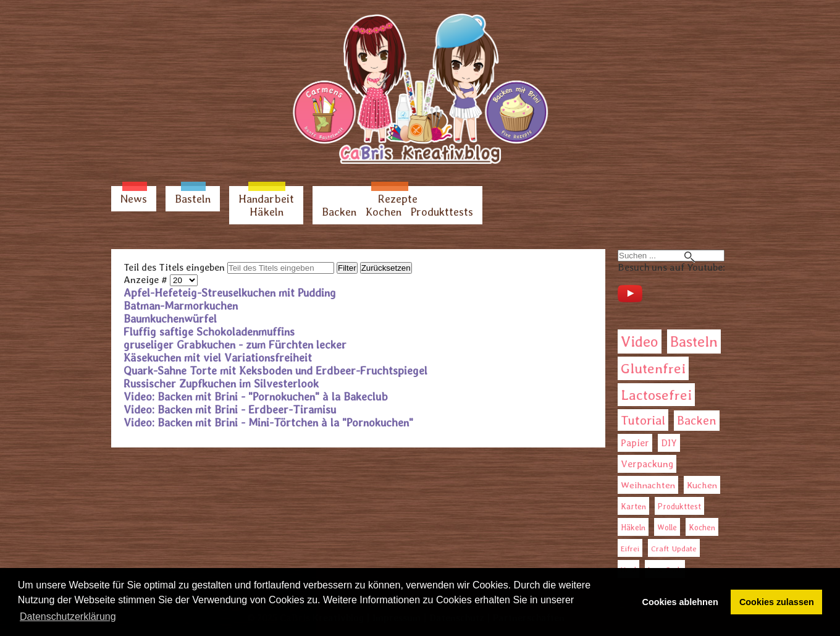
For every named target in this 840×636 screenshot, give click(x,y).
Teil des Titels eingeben (175, 267)
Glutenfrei (653, 368)
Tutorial (643, 420)
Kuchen (702, 485)
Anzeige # (147, 280)
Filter (347, 268)
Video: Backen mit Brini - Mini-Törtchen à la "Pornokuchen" (268, 422)
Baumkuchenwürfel (170, 319)
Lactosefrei (656, 395)
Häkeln (267, 212)
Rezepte (398, 199)
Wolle (667, 528)
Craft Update (674, 549)
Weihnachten (648, 485)
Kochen (384, 212)
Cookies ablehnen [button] (680, 602)
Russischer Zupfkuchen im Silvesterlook (221, 384)
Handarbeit (266, 199)
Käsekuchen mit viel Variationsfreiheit (218, 358)
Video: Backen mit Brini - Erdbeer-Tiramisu (230, 409)
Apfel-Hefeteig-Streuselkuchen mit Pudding (230, 293)
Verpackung (647, 464)
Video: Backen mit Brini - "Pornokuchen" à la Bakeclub (256, 396)
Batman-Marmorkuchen (181, 306)
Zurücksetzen (386, 268)
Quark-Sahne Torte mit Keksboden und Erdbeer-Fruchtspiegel (275, 371)
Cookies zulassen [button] (777, 602)
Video (640, 341)
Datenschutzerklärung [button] (68, 617)
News (134, 199)
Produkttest (679, 507)
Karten (633, 506)
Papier (635, 443)
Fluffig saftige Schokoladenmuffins (209, 332)
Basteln (193, 199)
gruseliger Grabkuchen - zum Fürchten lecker (235, 345)
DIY (669, 443)
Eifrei (630, 549)
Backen (339, 212)
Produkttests (442, 212)
